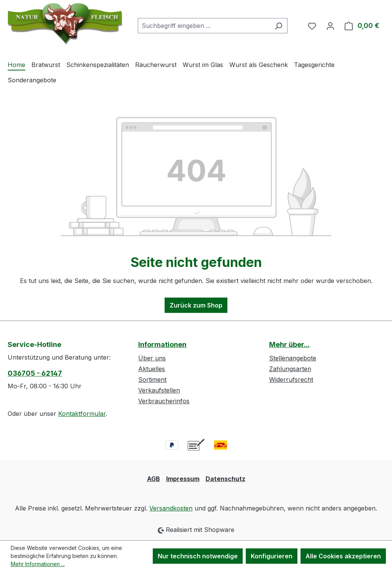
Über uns (152, 358)
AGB (154, 479)
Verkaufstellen (159, 390)
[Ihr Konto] (330, 26)
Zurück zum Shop (196, 305)
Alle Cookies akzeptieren (343, 556)
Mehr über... (289, 344)
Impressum (183, 479)
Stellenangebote (293, 358)
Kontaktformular (82, 414)
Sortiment (152, 380)
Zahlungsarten (290, 369)
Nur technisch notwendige (198, 556)
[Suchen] (278, 26)
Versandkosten (171, 508)
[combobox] (204, 26)
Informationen (162, 344)
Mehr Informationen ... (38, 564)
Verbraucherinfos (164, 401)
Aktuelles (152, 369)
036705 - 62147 (35, 373)
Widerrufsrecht (291, 380)
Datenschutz (225, 479)
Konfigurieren (272, 556)
